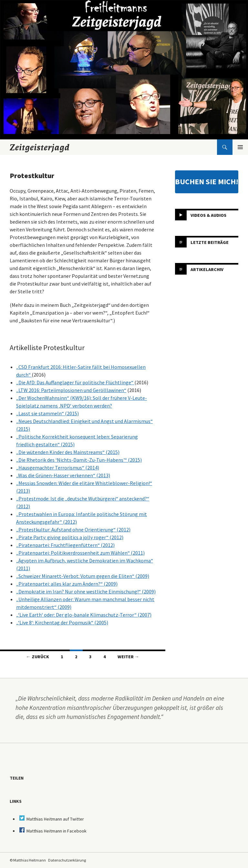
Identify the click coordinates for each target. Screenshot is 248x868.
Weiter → (128, 657)
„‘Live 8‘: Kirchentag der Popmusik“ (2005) (62, 622)
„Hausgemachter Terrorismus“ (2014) (58, 468)
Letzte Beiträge (210, 242)
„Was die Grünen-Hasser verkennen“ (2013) (63, 475)
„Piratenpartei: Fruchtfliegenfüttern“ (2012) (65, 545)
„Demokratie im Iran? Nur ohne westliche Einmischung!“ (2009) (86, 591)
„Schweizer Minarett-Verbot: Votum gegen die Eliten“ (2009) (83, 576)
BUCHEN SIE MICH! (207, 182)
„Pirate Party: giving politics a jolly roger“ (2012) (70, 537)
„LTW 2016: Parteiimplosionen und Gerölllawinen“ (71, 390)
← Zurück (38, 657)
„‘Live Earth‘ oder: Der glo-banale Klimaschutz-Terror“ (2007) (84, 615)
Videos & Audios (208, 215)
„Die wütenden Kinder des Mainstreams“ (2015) (68, 452)
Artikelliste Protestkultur (47, 348)
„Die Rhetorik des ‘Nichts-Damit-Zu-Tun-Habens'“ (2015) (79, 460)
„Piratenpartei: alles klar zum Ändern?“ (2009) (67, 584)
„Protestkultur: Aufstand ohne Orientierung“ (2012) (73, 530)
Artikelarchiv (207, 269)
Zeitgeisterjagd (40, 147)
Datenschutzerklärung (67, 860)
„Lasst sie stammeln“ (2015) (47, 413)
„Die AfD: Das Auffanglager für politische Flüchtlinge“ (75, 382)
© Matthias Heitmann (28, 860)
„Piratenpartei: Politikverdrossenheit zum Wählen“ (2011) (80, 553)
